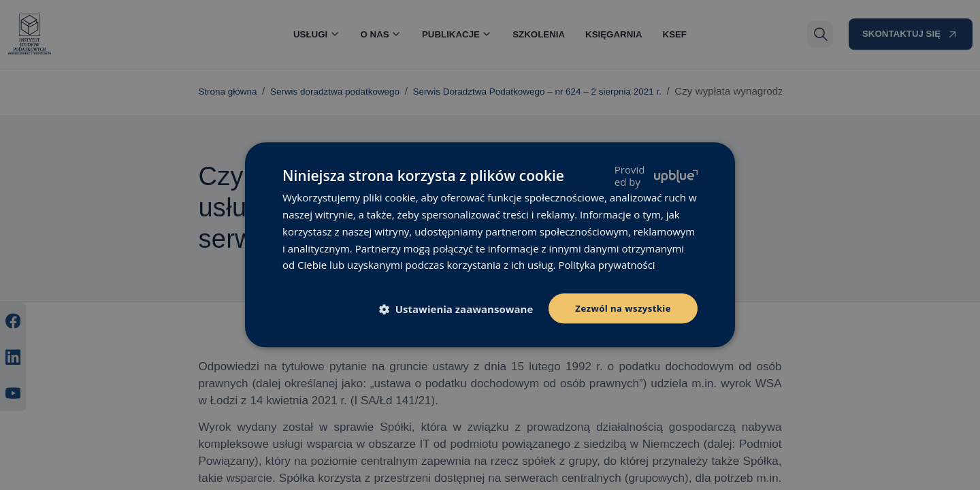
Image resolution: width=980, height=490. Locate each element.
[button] (456, 310)
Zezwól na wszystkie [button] (620, 308)
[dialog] (490, 245)
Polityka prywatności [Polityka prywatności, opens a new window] (607, 264)
